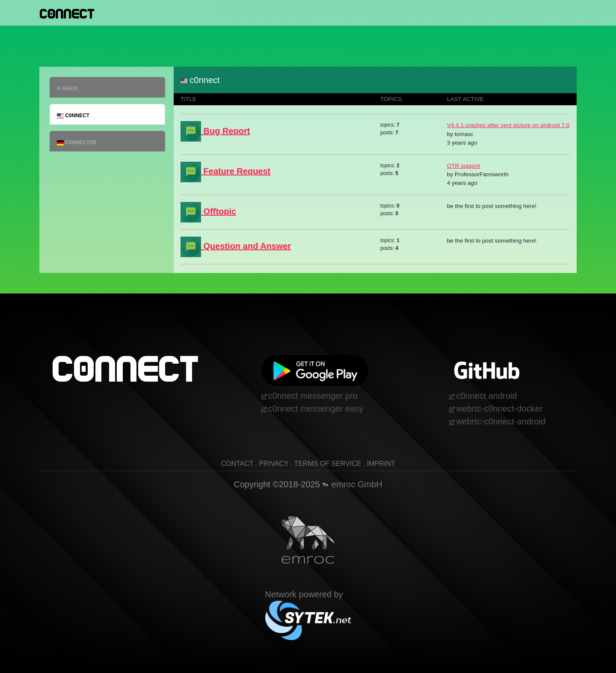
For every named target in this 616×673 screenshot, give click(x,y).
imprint (381, 464)
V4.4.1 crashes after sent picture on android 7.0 (508, 125)
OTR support (464, 166)
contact (237, 464)
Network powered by (308, 607)
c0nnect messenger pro (313, 396)
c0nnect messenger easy (316, 409)
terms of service (327, 464)
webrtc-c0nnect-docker (499, 409)
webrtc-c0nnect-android (501, 421)
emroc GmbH (352, 484)
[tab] (107, 87)
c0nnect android (486, 396)
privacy (274, 464)
